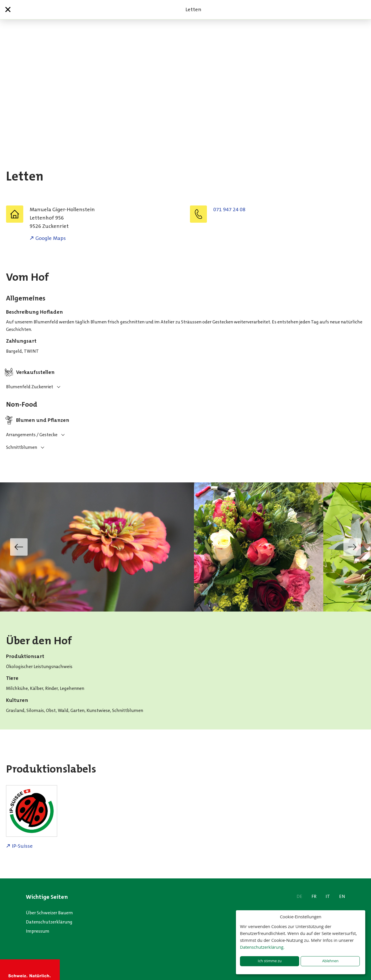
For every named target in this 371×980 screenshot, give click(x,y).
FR (314, 896)
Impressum (38, 931)
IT (328, 896)
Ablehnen (330, 961)
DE (299, 896)
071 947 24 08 (229, 209)
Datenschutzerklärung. (262, 947)
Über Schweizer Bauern (49, 913)
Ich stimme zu (270, 961)
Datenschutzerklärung (49, 922)
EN (342, 896)
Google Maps (51, 238)
